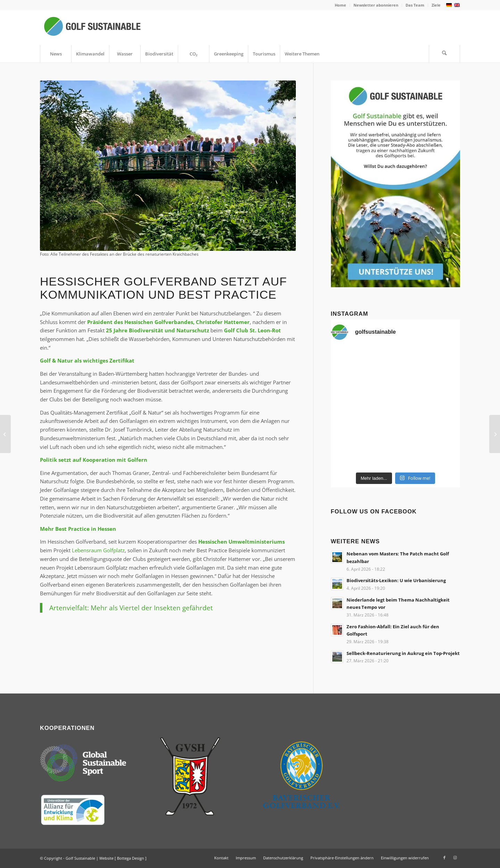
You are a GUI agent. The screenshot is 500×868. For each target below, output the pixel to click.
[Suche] (444, 54)
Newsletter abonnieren (376, 5)
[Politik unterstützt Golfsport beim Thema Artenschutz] (5, 434)
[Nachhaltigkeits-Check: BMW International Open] (495, 434)
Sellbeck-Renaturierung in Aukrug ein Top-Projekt (403, 653)
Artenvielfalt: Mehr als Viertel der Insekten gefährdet (131, 608)
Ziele (436, 5)
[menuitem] (341, 5)
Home (340, 5)
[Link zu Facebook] (444, 858)
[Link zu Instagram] (455, 858)
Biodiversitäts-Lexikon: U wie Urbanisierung (396, 580)
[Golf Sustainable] (92, 28)
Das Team (415, 5)
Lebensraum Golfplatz (98, 550)
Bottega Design (131, 858)
